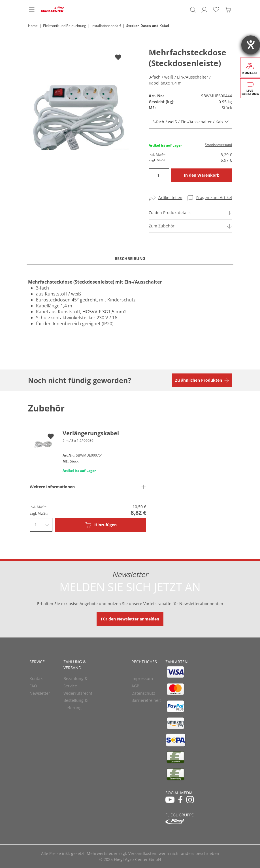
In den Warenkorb (202, 175)
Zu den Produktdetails (170, 213)
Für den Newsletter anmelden (130, 619)
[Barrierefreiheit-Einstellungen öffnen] (251, 45)
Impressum (142, 678)
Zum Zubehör (162, 226)
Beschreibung (130, 258)
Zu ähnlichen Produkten (199, 380)
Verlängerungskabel (91, 433)
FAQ (33, 686)
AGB (135, 686)
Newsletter (40, 693)
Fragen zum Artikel (214, 198)
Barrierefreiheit (146, 700)
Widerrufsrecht (78, 693)
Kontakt (37, 678)
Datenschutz (143, 693)
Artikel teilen (170, 198)
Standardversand (218, 145)
